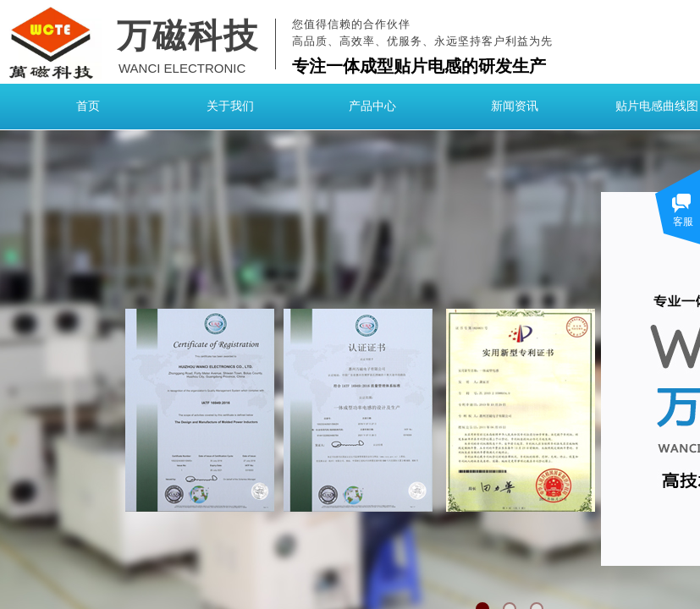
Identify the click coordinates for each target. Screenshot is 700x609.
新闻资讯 (515, 106)
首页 (88, 106)
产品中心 (372, 106)
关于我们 (230, 106)
